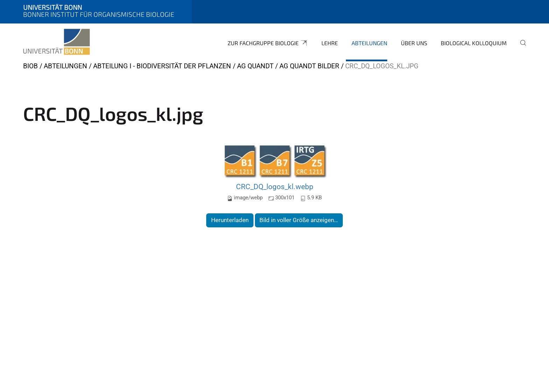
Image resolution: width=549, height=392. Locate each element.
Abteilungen (369, 43)
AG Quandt (255, 66)
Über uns (414, 43)
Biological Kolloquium (474, 43)
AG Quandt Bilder (309, 66)
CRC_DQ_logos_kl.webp (275, 187)
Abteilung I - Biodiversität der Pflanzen (162, 66)
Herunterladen (230, 220)
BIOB (30, 66)
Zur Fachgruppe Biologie (268, 43)
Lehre (330, 43)
